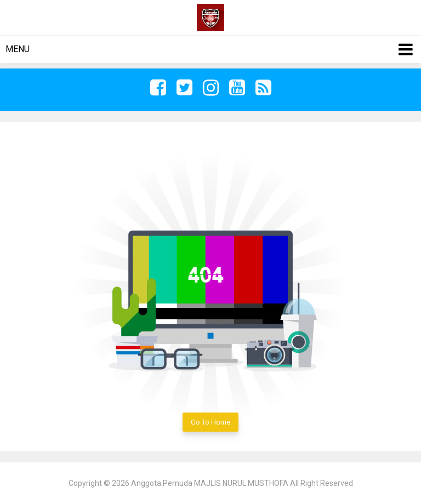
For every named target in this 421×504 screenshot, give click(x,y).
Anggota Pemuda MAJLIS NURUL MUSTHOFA (210, 483)
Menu (18, 49)
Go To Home (210, 422)
